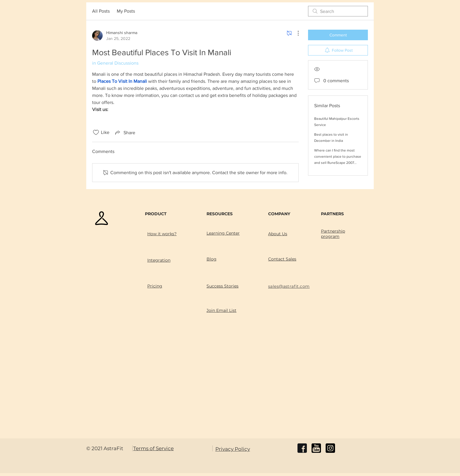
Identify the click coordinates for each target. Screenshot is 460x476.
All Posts (101, 11)
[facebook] (302, 448)
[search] (338, 11)
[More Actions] (295, 33)
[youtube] (316, 448)
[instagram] (330, 448)
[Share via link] (125, 132)
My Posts (126, 11)
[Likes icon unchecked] (96, 132)
